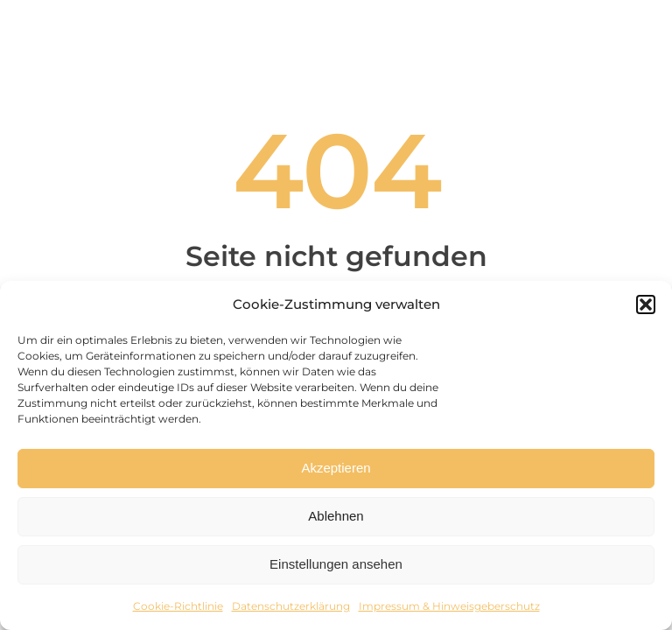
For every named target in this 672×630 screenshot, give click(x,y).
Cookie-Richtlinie (178, 606)
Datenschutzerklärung (291, 606)
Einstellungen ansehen (336, 564)
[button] (646, 304)
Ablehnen (336, 516)
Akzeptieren (336, 468)
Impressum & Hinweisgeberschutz (449, 606)
